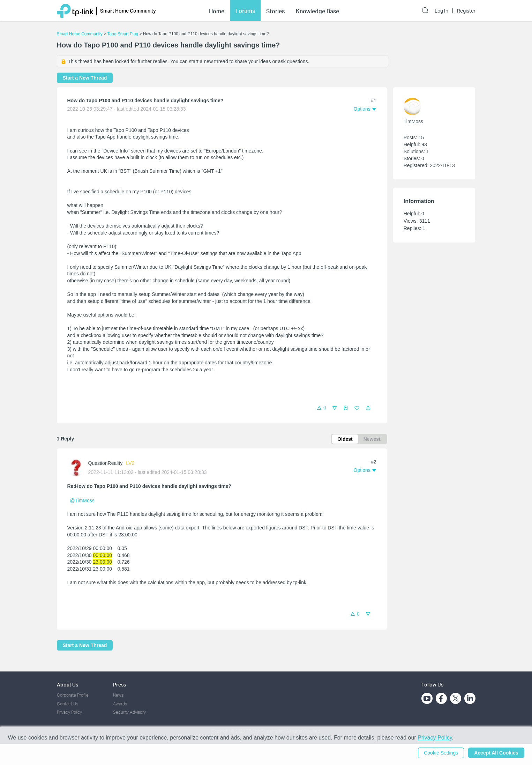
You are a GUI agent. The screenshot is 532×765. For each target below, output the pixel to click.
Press (119, 685)
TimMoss (413, 121)
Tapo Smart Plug (123, 34)
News (118, 695)
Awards (120, 704)
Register (466, 11)
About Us (68, 685)
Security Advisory (129, 712)
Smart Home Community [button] (128, 11)
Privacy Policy (69, 712)
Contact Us (68, 704)
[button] (368, 408)
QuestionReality (106, 463)
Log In (441, 11)
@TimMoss (82, 500)
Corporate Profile (73, 695)
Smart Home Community (80, 34)
